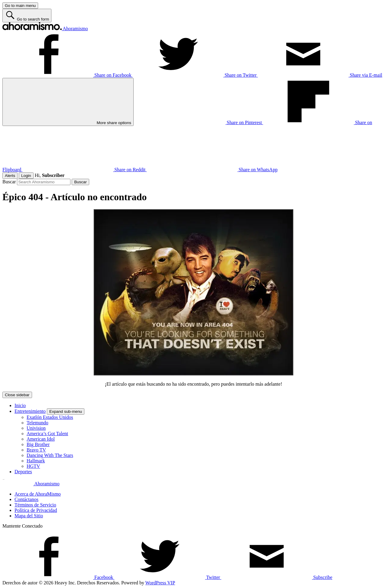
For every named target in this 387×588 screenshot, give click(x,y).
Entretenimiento (30, 411)
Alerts (10, 176)
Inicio (20, 405)
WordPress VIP (160, 583)
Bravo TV (36, 450)
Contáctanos (26, 499)
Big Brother (38, 444)
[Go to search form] (27, 16)
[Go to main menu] (20, 6)
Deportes (23, 472)
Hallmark (36, 461)
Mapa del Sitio (29, 516)
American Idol (41, 439)
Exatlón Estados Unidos (50, 417)
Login (26, 176)
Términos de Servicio (35, 505)
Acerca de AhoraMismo (38, 494)
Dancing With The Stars (50, 455)
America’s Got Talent (47, 434)
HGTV (33, 466)
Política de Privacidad (36, 510)
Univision (36, 428)
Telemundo (37, 423)
